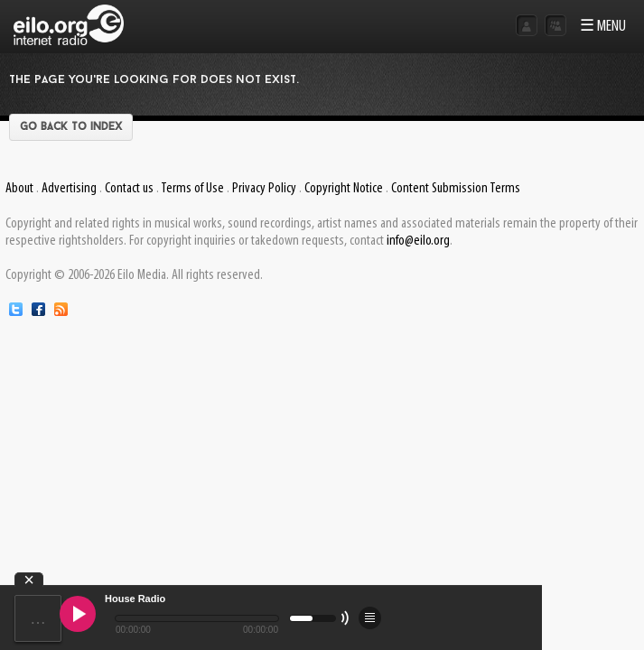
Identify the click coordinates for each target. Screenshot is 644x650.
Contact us (129, 189)
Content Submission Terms (456, 189)
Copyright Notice (344, 189)
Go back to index (71, 127)
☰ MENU (603, 27)
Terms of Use (192, 189)
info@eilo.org (418, 241)
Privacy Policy (264, 189)
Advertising (69, 189)
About (19, 189)
